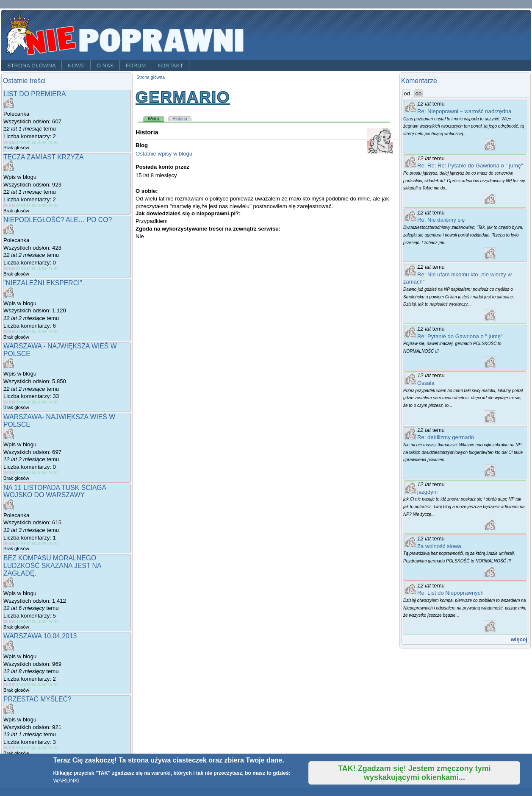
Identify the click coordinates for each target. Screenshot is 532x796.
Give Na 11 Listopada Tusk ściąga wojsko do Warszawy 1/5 (10, 543)
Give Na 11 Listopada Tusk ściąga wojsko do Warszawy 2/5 (21, 543)
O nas (105, 66)
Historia (180, 119)
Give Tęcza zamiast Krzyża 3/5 (32, 205)
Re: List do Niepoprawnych (450, 593)
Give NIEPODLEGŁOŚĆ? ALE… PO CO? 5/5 (53, 269)
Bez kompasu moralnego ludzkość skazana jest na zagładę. (52, 565)
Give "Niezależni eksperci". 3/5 (32, 332)
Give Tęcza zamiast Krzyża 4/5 (43, 205)
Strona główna (32, 66)
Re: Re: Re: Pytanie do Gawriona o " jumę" (470, 166)
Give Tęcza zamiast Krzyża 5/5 (53, 205)
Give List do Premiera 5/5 (53, 142)
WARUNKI (66, 781)
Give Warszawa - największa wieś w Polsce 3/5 (32, 402)
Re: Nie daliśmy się (441, 220)
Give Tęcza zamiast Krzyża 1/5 (10, 205)
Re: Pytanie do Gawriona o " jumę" (460, 336)
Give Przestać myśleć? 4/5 (43, 748)
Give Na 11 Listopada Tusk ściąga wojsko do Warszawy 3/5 (32, 543)
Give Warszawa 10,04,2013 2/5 (21, 685)
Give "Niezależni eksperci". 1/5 (10, 332)
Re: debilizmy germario (446, 437)
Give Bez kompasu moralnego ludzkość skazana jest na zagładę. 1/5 (10, 622)
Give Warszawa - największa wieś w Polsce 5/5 (53, 402)
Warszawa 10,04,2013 (40, 636)
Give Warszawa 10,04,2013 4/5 (43, 685)
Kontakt (170, 66)
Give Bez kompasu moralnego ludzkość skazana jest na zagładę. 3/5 (32, 622)
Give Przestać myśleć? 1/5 (10, 748)
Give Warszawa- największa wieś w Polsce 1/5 (10, 473)
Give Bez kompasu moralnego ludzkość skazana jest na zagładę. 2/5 (21, 622)
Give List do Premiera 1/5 (10, 142)
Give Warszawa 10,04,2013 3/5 (32, 685)
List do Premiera (35, 94)
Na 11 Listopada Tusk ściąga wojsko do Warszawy (55, 491)
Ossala (426, 383)
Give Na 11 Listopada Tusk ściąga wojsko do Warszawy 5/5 (53, 543)
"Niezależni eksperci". (44, 283)
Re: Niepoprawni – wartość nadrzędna (464, 111)
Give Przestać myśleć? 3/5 (32, 748)
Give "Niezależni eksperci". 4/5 (43, 332)
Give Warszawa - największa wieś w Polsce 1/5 (10, 402)
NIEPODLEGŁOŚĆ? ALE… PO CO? (58, 220)
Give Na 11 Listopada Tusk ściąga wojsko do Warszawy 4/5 (43, 543)
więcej (519, 639)
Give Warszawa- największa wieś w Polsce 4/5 (43, 473)
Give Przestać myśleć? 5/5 (53, 748)
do (419, 93)
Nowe (76, 66)
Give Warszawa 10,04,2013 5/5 (53, 685)
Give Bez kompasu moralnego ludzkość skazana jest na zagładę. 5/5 (53, 622)
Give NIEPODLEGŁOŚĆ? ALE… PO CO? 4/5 (43, 269)
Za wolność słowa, (440, 546)
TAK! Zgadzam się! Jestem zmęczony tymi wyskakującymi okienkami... (414, 773)
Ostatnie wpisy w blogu (164, 154)
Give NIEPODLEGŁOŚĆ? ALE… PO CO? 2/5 (21, 269)
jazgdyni (427, 492)
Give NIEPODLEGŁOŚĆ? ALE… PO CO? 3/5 (32, 269)
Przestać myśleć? (37, 699)
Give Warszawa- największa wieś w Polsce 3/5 (32, 473)
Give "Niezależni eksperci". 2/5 (21, 332)
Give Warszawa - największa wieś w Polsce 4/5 (43, 402)
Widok (156, 119)
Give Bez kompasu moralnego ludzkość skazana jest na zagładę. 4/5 (43, 622)
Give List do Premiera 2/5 (21, 142)
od (407, 93)
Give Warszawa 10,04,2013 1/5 (10, 685)
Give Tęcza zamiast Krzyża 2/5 (21, 205)
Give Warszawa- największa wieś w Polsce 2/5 (21, 473)
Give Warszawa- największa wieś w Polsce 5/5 (53, 473)
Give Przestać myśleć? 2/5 (21, 748)
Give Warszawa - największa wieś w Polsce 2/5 (21, 402)
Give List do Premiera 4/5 (43, 142)
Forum (136, 66)
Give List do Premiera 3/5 (32, 142)
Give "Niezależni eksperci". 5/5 (53, 332)
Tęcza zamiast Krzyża (43, 157)
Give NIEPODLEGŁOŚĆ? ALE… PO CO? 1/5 (10, 269)
